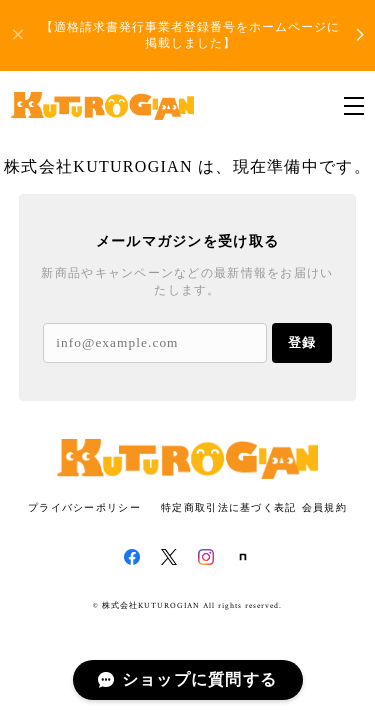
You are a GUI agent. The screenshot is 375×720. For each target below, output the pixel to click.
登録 (302, 342)
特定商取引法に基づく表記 (228, 507)
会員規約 (324, 507)
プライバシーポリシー (84, 507)
